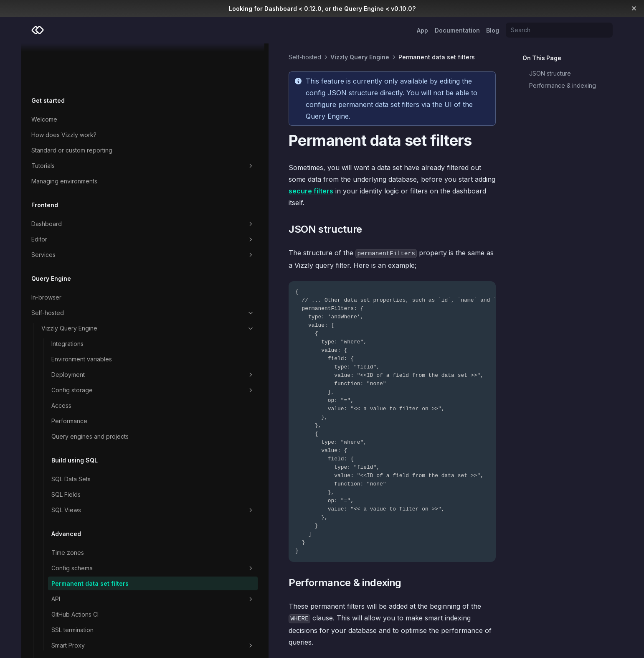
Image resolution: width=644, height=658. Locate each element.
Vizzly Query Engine (82, 285)
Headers (476, 619)
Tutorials (77, 122)
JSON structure (550, 73)
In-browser (46, 254)
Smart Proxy (87, 620)
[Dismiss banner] (634, 8)
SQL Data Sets (71, 444)
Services (77, 211)
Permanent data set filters (80, 553)
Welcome (44, 76)
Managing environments (64, 138)
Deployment (87, 331)
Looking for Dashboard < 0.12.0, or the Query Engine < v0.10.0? (322, 9)
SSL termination (72, 604)
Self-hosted (77, 269)
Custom (82, 635)
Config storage (87, 347)
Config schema (87, 534)
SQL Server (181, 619)
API (87, 573)
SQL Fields (66, 460)
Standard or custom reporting (72, 107)
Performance (69, 377)
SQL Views (87, 475)
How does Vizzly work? (64, 91)
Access (61, 362)
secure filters (255, 156)
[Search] (559, 30)
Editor (77, 196)
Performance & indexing (563, 85)
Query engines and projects (78, 397)
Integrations (67, 300)
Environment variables (82, 316)
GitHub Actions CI (75, 588)
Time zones (68, 518)
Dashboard (77, 180)
